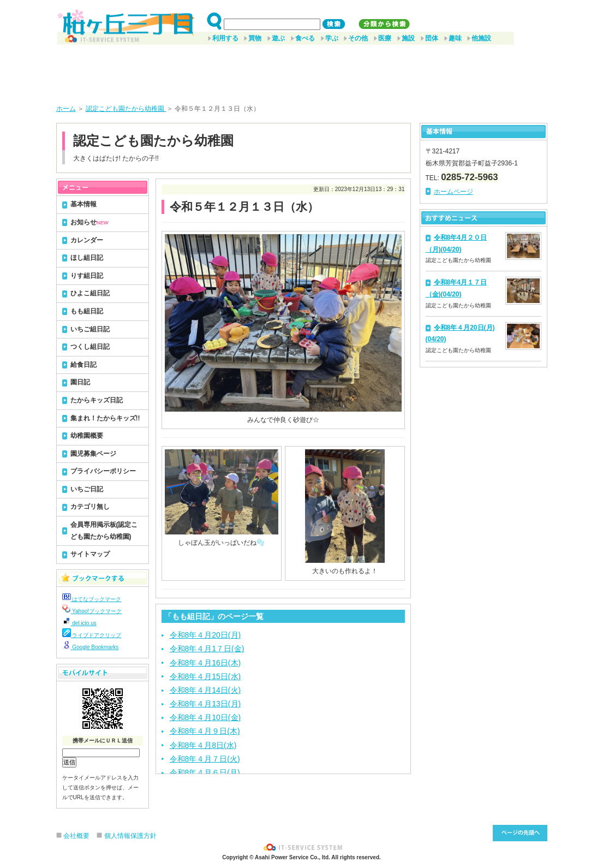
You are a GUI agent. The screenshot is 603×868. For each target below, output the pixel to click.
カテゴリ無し (90, 507)
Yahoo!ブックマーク (92, 611)
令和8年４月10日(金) (205, 717)
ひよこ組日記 (90, 293)
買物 (255, 38)
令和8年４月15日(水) (205, 676)
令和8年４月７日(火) (205, 759)
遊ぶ (278, 38)
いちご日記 (87, 489)
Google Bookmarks (91, 647)
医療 (385, 38)
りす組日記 (87, 276)
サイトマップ (90, 554)
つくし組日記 (90, 347)
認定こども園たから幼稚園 (126, 109)
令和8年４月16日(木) (205, 663)
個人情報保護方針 (130, 836)
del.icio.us (79, 623)
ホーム (66, 109)
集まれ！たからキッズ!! (105, 418)
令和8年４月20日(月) (205, 635)
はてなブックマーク (92, 599)
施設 (408, 38)
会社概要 (76, 836)
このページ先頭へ (520, 833)
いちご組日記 (90, 329)
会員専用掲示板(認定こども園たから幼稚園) (104, 531)
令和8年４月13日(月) (205, 704)
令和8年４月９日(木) (205, 731)
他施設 (481, 38)
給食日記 (83, 365)
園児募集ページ (93, 454)
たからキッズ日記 (97, 400)
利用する (225, 38)
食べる (305, 38)
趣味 (455, 38)
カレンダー (87, 240)
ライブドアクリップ (92, 635)
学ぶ (332, 38)
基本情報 (83, 204)
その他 (358, 38)
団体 (432, 38)
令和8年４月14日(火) (205, 690)
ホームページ (453, 192)
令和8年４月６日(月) (205, 772)
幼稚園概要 (87, 436)
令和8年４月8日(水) (203, 745)
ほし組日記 (87, 258)
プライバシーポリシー (103, 471)
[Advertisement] (302, 70)
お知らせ (89, 222)
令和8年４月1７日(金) (207, 649)
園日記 (80, 382)
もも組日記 (87, 311)
